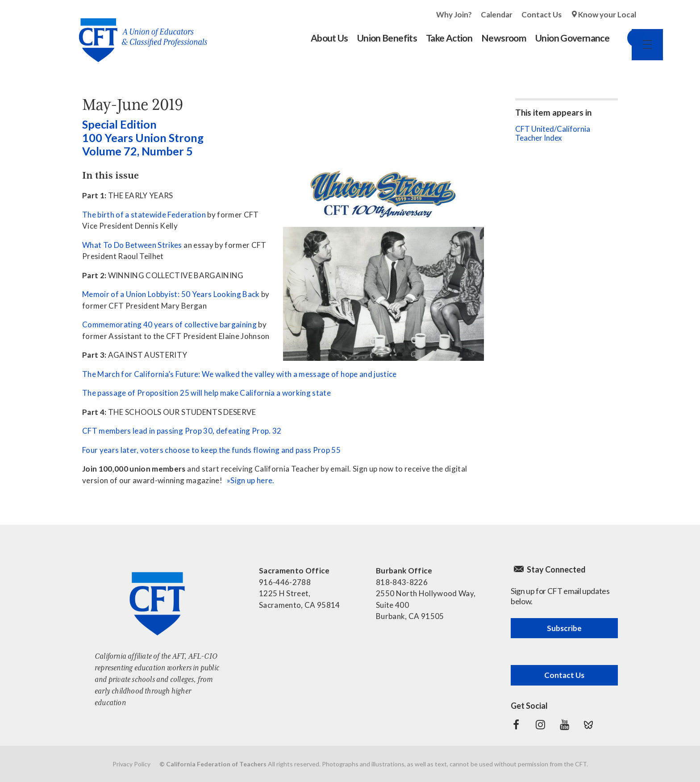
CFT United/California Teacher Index (553, 133)
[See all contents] (383, 194)
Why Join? (454, 15)
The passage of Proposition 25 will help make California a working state (206, 393)
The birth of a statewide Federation (144, 215)
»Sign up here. (251, 480)
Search (627, 38)
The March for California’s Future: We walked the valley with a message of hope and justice (240, 374)
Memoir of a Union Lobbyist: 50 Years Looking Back (171, 294)
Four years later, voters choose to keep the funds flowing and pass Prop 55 (211, 450)
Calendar (497, 15)
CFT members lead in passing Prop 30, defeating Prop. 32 (182, 431)
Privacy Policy (131, 764)
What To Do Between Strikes (132, 245)
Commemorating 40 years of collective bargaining (169, 324)
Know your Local (607, 15)
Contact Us (542, 15)
